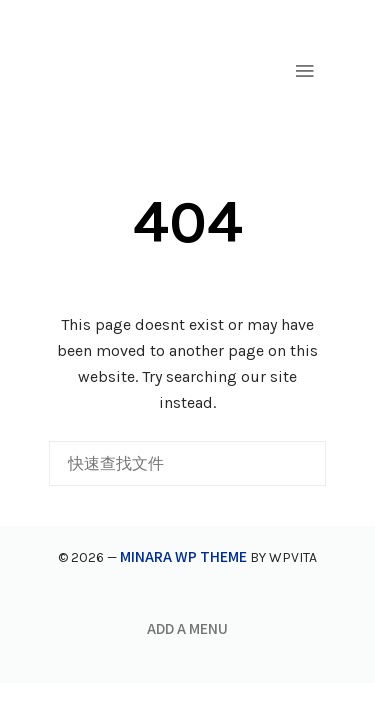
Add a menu (187, 628)
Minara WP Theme (183, 556)
